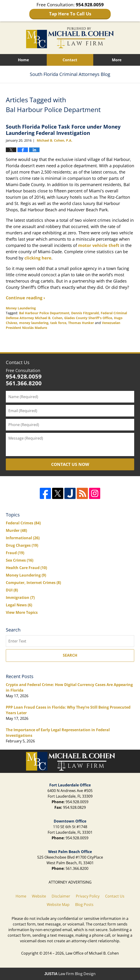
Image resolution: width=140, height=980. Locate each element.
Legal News (19, 605)
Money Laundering (21, 308)
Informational (23, 538)
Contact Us (18, 362)
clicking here (38, 258)
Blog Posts (84, 905)
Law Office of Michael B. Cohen (92, 953)
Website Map (58, 905)
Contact (70, 60)
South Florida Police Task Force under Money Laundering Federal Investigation (63, 130)
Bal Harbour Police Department (44, 313)
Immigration (20, 598)
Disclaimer (61, 896)
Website (39, 896)
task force (58, 323)
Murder (16, 530)
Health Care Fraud (26, 568)
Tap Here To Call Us (70, 14)
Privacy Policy (88, 896)
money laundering (34, 323)
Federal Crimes (23, 523)
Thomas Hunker (81, 323)
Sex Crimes (20, 560)
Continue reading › (25, 298)
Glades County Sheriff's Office (88, 318)
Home (23, 60)
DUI (12, 590)
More (117, 60)
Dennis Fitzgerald (85, 313)
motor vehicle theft (99, 245)
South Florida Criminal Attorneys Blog (70, 38)
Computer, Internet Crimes (33, 583)
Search (70, 655)
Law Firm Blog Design (70, 974)
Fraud (15, 553)
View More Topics (22, 612)
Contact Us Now (70, 464)
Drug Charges (22, 545)
